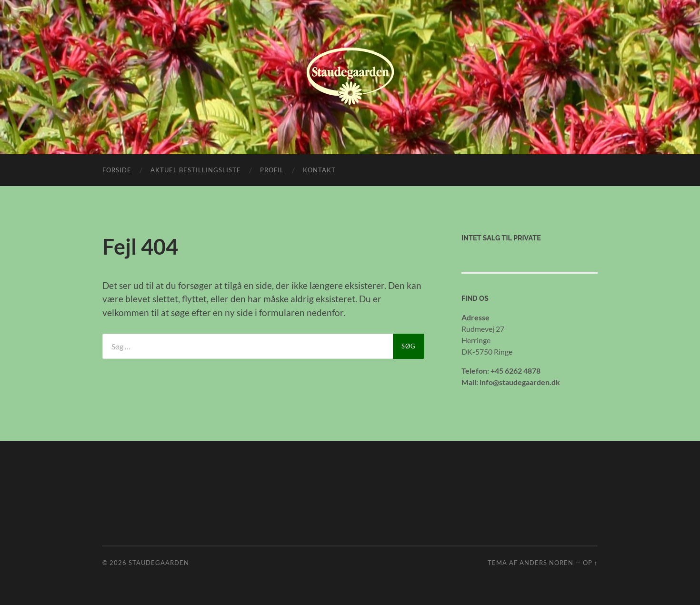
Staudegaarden (159, 563)
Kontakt (319, 170)
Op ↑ (590, 563)
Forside (117, 170)
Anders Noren (546, 563)
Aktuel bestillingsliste (196, 170)
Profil (272, 170)
